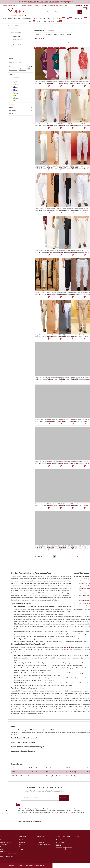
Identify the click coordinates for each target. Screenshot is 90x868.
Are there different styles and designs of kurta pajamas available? (33, 730)
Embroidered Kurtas (58, 34)
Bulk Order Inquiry (51, 6)
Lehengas (17, 18)
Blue (15, 90)
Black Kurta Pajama (72, 772)
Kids (48, 18)
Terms (21, 847)
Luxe (84, 18)
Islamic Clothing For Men (74, 776)
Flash (59, 21)
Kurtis (35, 18)
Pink (15, 101)
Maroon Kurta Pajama (53, 772)
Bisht (14, 772)
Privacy (21, 849)
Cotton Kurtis (17, 42)
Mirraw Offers (60, 842)
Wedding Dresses (18, 39)
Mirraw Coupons (61, 840)
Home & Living (42, 22)
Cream (16, 84)
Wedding (61, 18)
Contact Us (22, 842)
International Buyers (43, 840)
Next (78, 556)
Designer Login (42, 842)
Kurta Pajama (51, 768)
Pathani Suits (47, 34)
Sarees (10, 18)
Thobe (14, 768)
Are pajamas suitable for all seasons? (23, 751)
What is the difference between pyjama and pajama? (28, 747)
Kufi (29, 776)
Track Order (29, 6)
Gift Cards (63, 6)
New (5, 18)
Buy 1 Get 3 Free (39, 38)
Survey (43, 6)
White (16, 82)
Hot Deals (69, 34)
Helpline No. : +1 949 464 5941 (8, 854)
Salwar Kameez (26, 18)
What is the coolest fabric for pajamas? (24, 738)
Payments (3, 847)
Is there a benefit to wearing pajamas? (24, 742)
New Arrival (38, 34)
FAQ (2, 849)
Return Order (37, 6)
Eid (70, 18)
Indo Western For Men (35, 768)
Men (53, 18)
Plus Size (51, 22)
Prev (3, 814)
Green (16, 98)
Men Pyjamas (17, 36)
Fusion (32, 21)
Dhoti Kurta (70, 768)
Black (16, 87)
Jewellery (42, 18)
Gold (16, 96)
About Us (21, 840)
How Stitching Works (6, 842)
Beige (16, 93)
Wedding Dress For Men (54, 776)
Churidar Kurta (17, 45)
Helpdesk (3, 852)
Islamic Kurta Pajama (34, 772)
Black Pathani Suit (18, 776)
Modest (76, 18)
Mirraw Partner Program (44, 844)
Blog (20, 844)
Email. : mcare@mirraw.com (8, 856)
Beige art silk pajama (84, 593)
